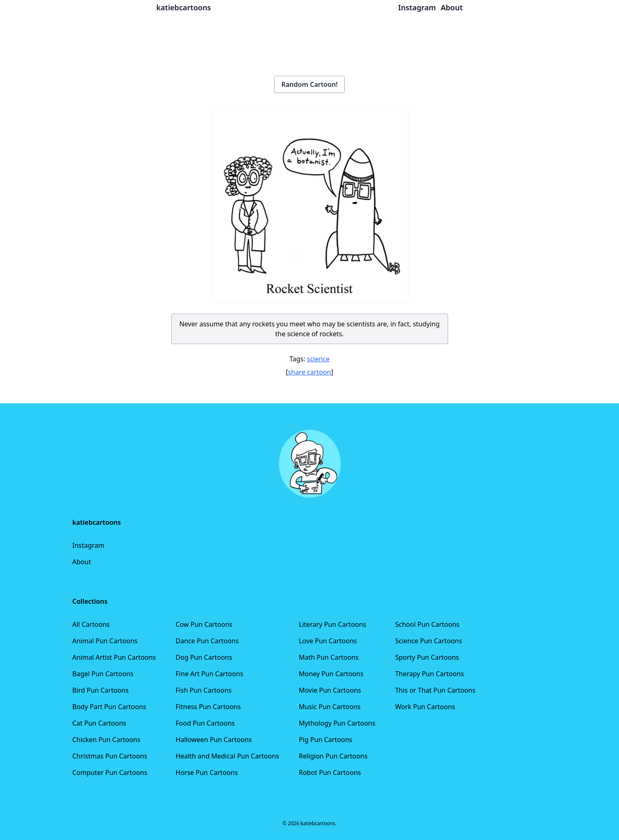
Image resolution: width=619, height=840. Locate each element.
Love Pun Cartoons (328, 641)
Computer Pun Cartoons (110, 773)
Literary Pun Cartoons (332, 624)
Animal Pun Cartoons (105, 641)
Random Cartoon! (309, 84)
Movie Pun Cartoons (330, 690)
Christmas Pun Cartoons (110, 756)
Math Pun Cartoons (328, 657)
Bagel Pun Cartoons (103, 674)
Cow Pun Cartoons (204, 624)
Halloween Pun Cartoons (214, 740)
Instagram (89, 545)
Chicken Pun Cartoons (106, 740)
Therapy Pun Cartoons (429, 674)
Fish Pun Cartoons (203, 690)
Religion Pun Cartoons (333, 756)
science (318, 359)
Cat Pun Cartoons (99, 723)
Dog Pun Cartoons (204, 657)
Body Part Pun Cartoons (109, 707)
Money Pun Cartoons (331, 674)
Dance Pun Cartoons (207, 641)
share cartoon (309, 372)
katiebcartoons (184, 7)
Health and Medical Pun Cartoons (227, 756)
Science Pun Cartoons (428, 641)
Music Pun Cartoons (329, 707)
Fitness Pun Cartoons (208, 707)
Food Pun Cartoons (205, 723)
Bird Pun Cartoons (101, 690)
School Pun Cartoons (427, 624)
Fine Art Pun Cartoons (209, 674)
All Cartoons (91, 624)
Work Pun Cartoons (425, 707)
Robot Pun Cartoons (330, 773)
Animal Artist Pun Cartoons (114, 657)
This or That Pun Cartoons (435, 690)
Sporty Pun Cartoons (427, 657)
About (82, 562)
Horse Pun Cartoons (207, 773)
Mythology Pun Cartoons (337, 723)
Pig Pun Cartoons (325, 740)
